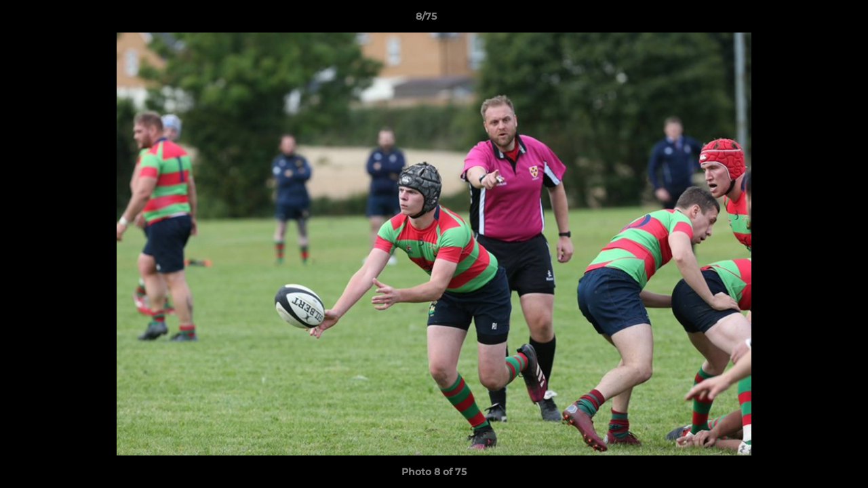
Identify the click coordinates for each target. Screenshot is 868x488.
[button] (811, 20)
